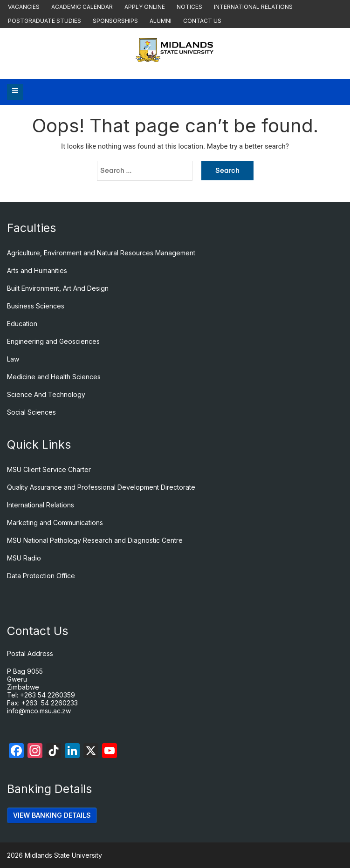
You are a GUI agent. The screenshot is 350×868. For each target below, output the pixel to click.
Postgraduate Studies (45, 21)
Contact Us (202, 21)
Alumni (161, 21)
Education (22, 324)
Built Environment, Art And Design (58, 288)
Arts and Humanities (37, 270)
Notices (189, 7)
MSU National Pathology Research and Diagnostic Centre (95, 540)
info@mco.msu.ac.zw (39, 711)
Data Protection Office (41, 576)
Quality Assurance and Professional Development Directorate (101, 487)
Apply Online (145, 7)
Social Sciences (31, 412)
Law (13, 359)
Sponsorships (115, 21)
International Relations (253, 7)
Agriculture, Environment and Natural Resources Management (101, 253)
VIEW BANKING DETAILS (52, 815)
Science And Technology (46, 394)
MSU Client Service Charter (49, 469)
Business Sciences (36, 306)
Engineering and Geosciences (53, 341)
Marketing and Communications (55, 523)
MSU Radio (24, 558)
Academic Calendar (82, 7)
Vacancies (24, 7)
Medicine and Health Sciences (54, 377)
